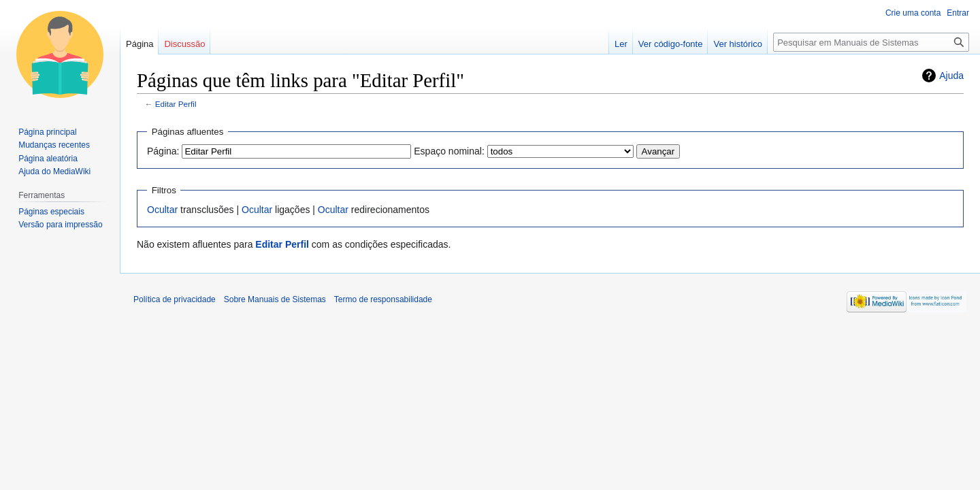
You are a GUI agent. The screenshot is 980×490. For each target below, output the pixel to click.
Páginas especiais (51, 212)
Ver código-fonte (671, 44)
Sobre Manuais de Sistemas (275, 299)
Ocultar (162, 210)
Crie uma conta (913, 13)
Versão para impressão (60, 225)
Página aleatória (48, 159)
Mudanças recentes (54, 145)
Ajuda (951, 76)
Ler (621, 44)
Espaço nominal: (449, 151)
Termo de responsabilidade (383, 299)
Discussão (184, 44)
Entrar (958, 13)
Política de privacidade (175, 299)
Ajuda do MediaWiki (54, 171)
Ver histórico (738, 44)
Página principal (47, 132)
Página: (163, 151)
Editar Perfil (176, 104)
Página (140, 44)
